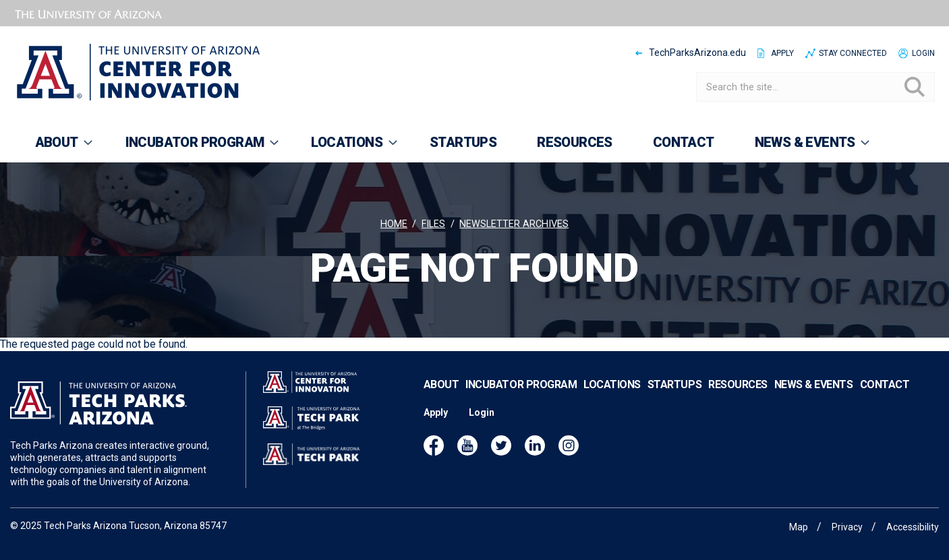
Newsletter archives (514, 224)
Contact (885, 384)
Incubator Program (521, 384)
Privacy (847, 527)
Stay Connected (853, 53)
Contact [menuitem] (684, 142)
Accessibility (913, 527)
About (441, 384)
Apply (782, 53)
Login (923, 53)
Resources (738, 384)
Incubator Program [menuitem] (193, 148)
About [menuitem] (55, 148)
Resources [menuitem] (575, 142)
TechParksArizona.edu (697, 53)
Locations (612, 384)
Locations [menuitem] (345, 148)
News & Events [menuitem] (803, 148)
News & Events (814, 384)
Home (394, 224)
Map (799, 527)
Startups (674, 384)
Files (433, 224)
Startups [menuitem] (463, 142)
